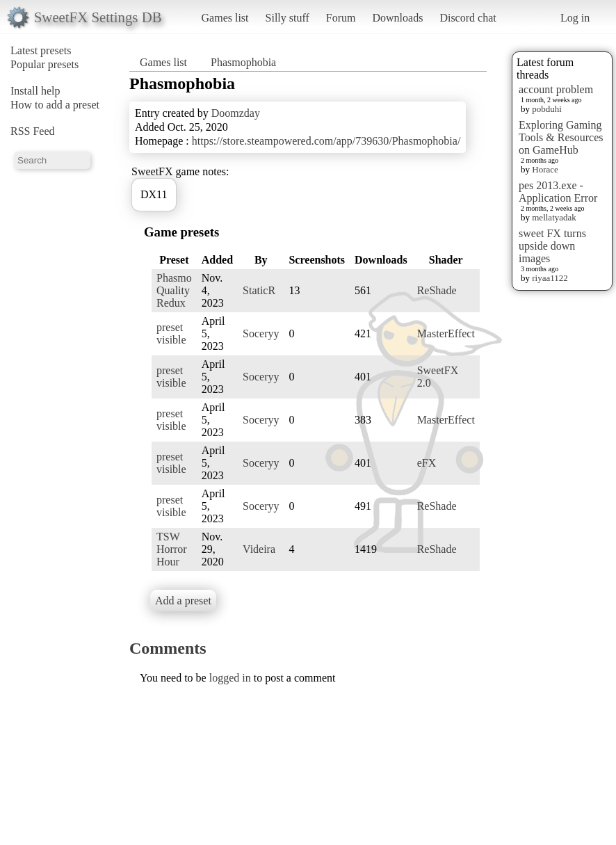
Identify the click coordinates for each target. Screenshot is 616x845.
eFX (427, 463)
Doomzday (236, 113)
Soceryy (261, 333)
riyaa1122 (550, 278)
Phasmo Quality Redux (174, 290)
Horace (545, 169)
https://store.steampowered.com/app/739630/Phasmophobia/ (326, 141)
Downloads (397, 18)
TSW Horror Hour (172, 549)
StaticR (259, 290)
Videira (259, 549)
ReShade (437, 290)
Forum (341, 18)
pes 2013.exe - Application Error (558, 192)
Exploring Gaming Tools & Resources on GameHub (561, 137)
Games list (225, 18)
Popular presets (44, 64)
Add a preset (183, 601)
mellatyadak (554, 217)
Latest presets (41, 50)
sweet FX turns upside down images (552, 246)
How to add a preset (55, 105)
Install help (35, 91)
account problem (556, 89)
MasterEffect (446, 333)
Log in (575, 18)
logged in (230, 678)
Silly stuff (287, 18)
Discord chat (468, 18)
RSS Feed (33, 131)
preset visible (171, 333)
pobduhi (547, 109)
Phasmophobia (243, 62)
